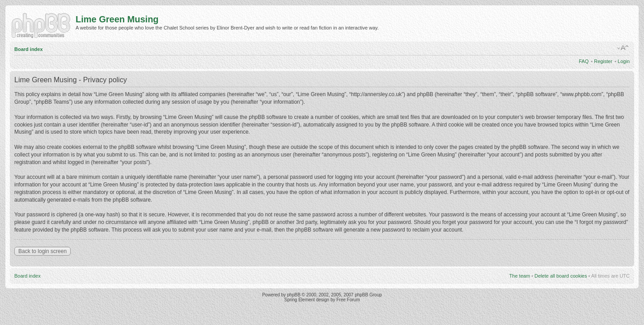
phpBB (294, 295)
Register (603, 61)
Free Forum (348, 300)
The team (520, 276)
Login (624, 61)
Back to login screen (42, 251)
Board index (29, 49)
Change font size (623, 48)
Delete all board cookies (561, 276)
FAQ (584, 61)
